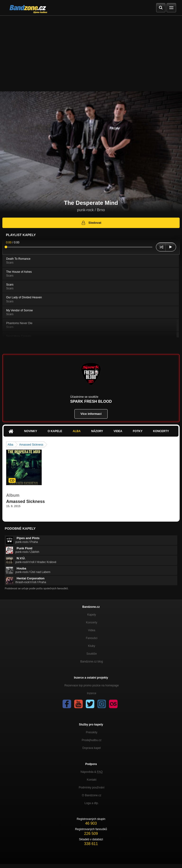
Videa (118, 431)
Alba (77, 431)
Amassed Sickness (31, 445)
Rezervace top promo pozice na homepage (92, 685)
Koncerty (161, 431)
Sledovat (91, 223)
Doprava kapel (92, 748)
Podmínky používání (92, 787)
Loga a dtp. (91, 803)
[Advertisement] (91, 51)
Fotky (138, 431)
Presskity (92, 732)
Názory (97, 431)
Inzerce (92, 693)
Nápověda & (92, 772)
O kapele (55, 431)
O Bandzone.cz (91, 795)
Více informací (91, 414)
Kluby (91, 646)
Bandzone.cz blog (92, 662)
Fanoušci (92, 638)
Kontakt (92, 780)
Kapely (92, 615)
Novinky (31, 431)
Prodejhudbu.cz (92, 740)
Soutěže (91, 654)
